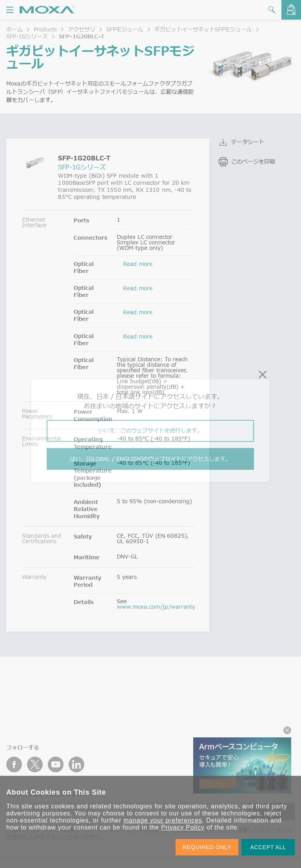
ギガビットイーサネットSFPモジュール (203, 29)
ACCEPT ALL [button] (268, 847)
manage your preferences (163, 820)
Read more (138, 264)
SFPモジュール (125, 29)
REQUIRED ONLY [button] (207, 847)
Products (45, 29)
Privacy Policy (183, 827)
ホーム (15, 29)
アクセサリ (82, 29)
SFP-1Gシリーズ (27, 36)
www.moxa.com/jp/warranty (156, 607)
